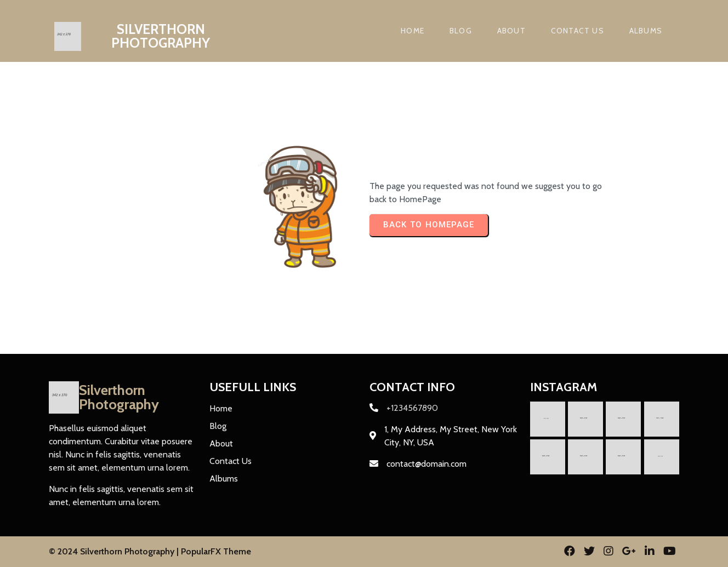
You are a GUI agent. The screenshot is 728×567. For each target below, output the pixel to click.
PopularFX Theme (216, 551)
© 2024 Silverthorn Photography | (115, 551)
